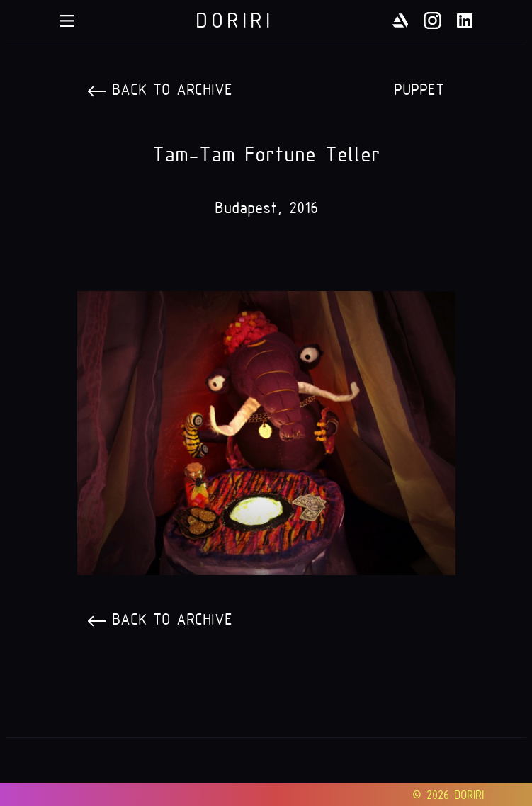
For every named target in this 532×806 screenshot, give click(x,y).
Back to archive (172, 89)
